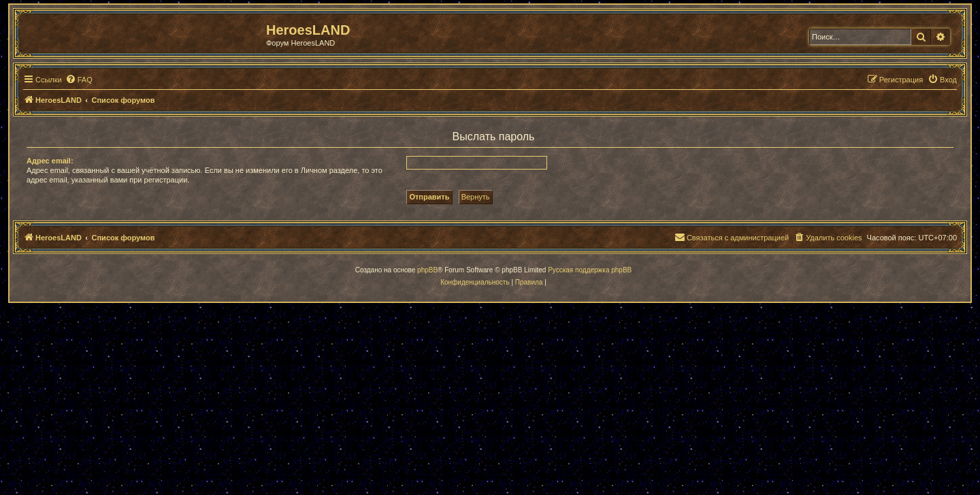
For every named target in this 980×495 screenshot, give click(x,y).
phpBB (427, 270)
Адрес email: (50, 161)
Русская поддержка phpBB (590, 270)
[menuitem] (79, 80)
